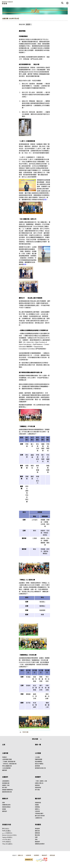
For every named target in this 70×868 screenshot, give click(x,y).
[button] (62, 3)
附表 (45, 200)
